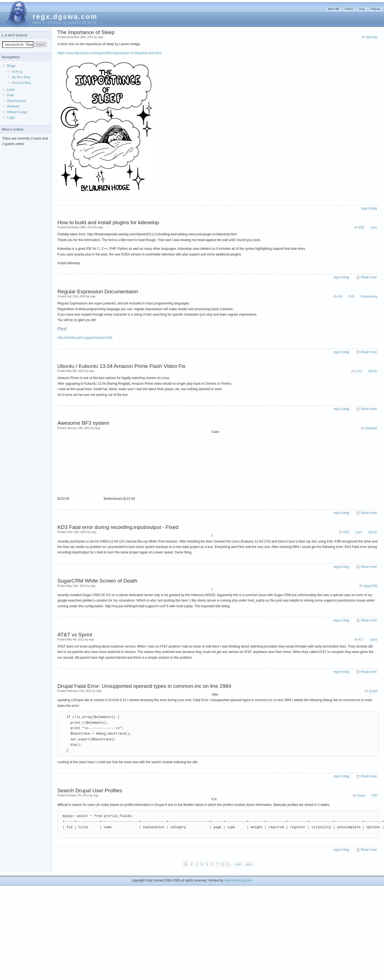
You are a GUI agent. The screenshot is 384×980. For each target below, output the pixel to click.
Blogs (11, 66)
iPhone (349, 9)
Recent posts (17, 101)
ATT (361, 640)
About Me (334, 9)
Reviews (13, 106)
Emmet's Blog (21, 83)
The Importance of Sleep (86, 32)
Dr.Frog (17, 72)
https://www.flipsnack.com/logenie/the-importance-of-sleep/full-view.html (109, 53)
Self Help (372, 37)
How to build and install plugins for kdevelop (108, 222)
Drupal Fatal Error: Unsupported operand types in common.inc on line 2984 (144, 686)
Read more (369, 277)
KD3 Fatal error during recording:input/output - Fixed (118, 527)
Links (11, 90)
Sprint (374, 640)
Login (11, 118)
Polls (11, 95)
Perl (340, 296)
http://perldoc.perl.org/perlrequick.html (85, 338)
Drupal (373, 691)
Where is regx (17, 112)
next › (239, 864)
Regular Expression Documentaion (98, 292)
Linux (362, 9)
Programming (369, 296)
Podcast (376, 9)
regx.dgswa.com (65, 17)
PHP (351, 296)
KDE (362, 227)
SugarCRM (370, 586)
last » (250, 864)
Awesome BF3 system (83, 423)
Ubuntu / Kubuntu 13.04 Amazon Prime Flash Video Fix (121, 366)
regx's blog (369, 208)
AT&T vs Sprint (75, 635)
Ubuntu (373, 371)
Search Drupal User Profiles (90, 791)
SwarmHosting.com (238, 880)
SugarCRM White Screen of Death (97, 581)
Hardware (371, 428)
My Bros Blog (21, 77)
